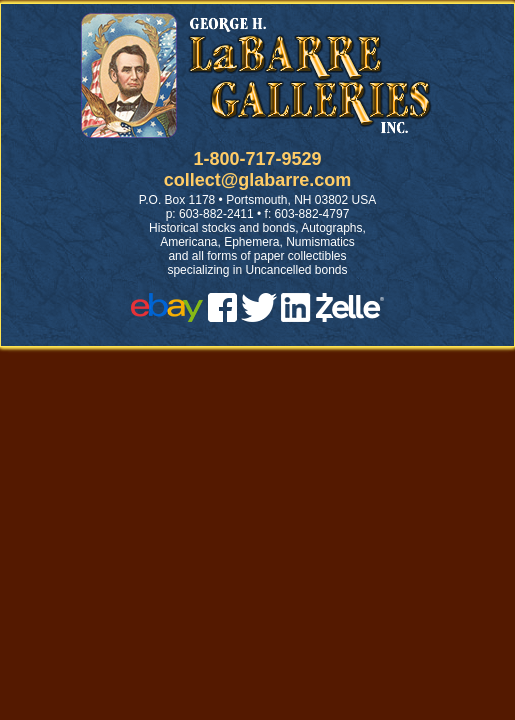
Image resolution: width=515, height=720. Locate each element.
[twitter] (259, 316)
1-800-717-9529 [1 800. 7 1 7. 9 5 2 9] (257, 159)
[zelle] (350, 316)
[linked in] (296, 316)
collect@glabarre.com (258, 180)
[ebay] (167, 316)
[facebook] (222, 316)
